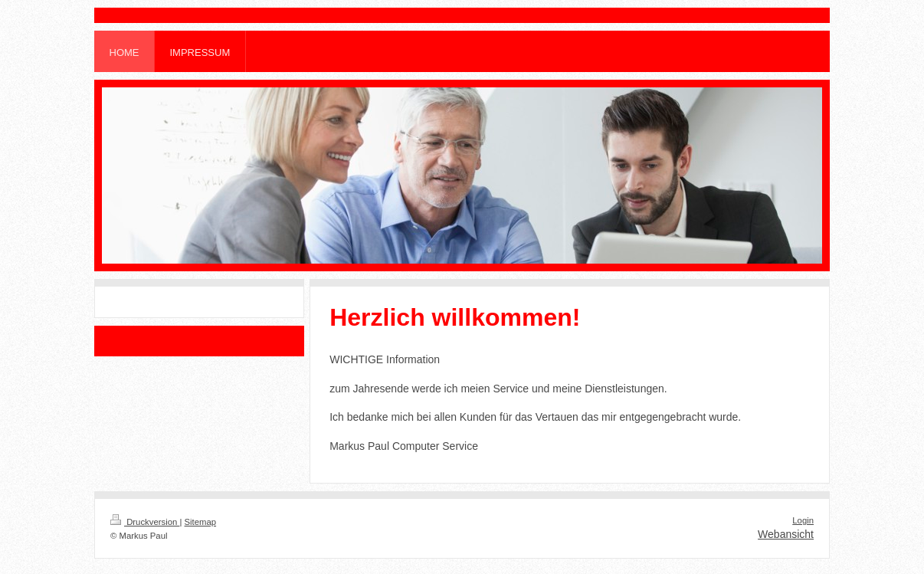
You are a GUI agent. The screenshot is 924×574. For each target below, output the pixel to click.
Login (803, 520)
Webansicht (786, 534)
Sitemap (201, 522)
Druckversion (145, 522)
